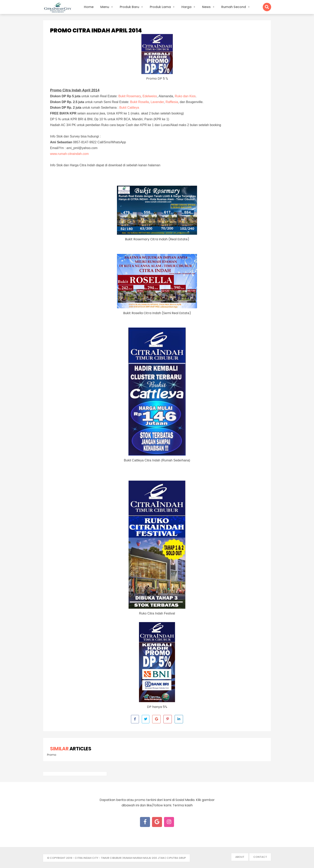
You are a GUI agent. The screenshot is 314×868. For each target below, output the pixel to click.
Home (89, 7)
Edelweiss (150, 96)
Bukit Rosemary (130, 96)
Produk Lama (160, 7)
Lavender (157, 102)
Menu (105, 7)
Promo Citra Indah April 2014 (96, 31)
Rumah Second (234, 7)
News (206, 7)
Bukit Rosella (139, 102)
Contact (260, 857)
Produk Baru (129, 7)
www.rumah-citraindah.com (69, 154)
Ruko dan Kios (185, 96)
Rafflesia (172, 102)
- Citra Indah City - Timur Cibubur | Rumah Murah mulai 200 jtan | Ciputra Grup (129, 858)
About (240, 857)
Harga (186, 7)
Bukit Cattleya (129, 108)
